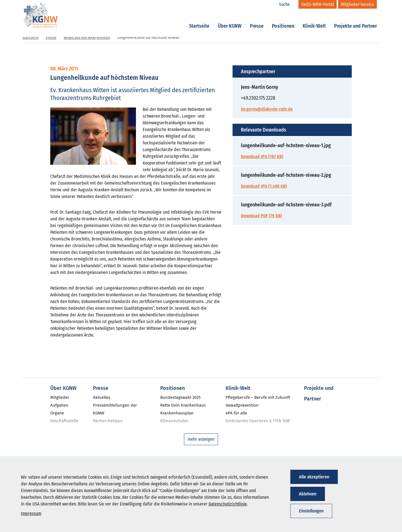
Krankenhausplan (177, 413)
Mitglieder (60, 397)
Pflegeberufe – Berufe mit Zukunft (258, 397)
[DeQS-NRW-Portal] (318, 4)
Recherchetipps (108, 421)
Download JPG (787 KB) (262, 157)
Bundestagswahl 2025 (180, 397)
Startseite (199, 20)
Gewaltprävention (242, 405)
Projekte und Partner (356, 20)
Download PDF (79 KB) (261, 216)
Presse (257, 20)
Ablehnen (308, 494)
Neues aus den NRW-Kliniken (87, 38)
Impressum (31, 513)
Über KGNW (230, 20)
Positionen (283, 20)
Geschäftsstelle (64, 421)
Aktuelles (102, 397)
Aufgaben (59, 405)
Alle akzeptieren (314, 477)
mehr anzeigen (201, 439)
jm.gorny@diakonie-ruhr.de (267, 109)
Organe (57, 413)
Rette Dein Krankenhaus (183, 405)
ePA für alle (236, 413)
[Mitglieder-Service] (357, 4)
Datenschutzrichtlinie (228, 504)
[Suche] (287, 4)
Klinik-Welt (314, 20)
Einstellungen (311, 511)
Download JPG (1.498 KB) (264, 186)
